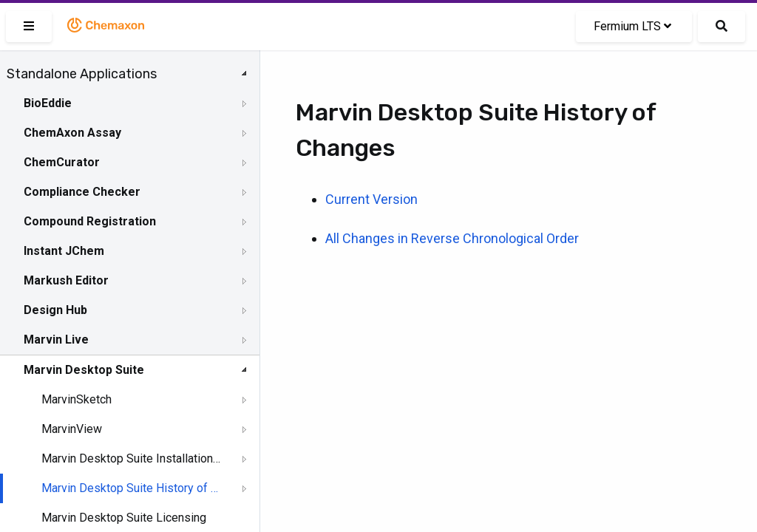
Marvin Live (56, 340)
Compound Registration (90, 221)
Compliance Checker (82, 192)
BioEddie (48, 103)
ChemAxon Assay (72, 133)
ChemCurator (62, 162)
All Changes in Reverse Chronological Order (452, 238)
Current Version (371, 199)
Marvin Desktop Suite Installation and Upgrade (131, 458)
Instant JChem (64, 251)
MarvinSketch (77, 399)
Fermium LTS (632, 26)
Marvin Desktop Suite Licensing (124, 518)
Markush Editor (66, 280)
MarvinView (72, 429)
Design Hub (55, 310)
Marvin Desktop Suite (84, 370)
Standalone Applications (82, 74)
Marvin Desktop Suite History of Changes (131, 488)
